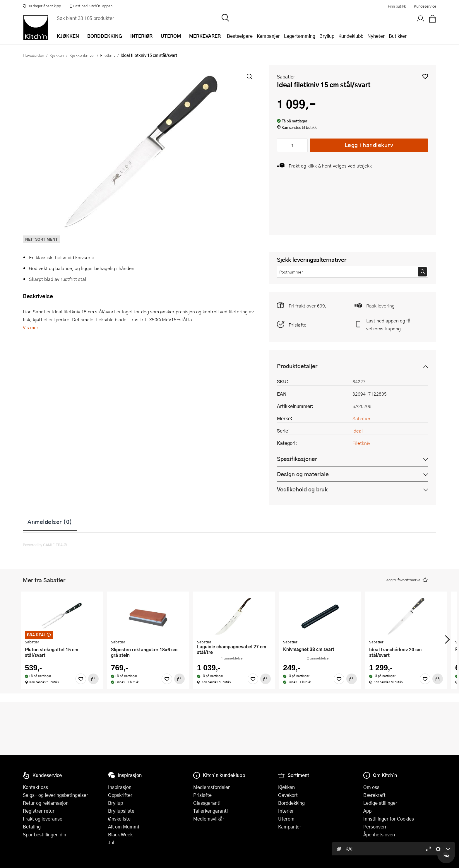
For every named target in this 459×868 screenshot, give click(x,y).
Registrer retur (39, 811)
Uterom (286, 819)
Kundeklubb (351, 36)
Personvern (375, 827)
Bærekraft (374, 795)
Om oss (371, 787)
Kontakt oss (35, 787)
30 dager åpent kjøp (42, 6)
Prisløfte (298, 325)
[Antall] (292, 145)
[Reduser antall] (283, 145)
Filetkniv (108, 55)
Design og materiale (303, 474)
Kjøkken (57, 55)
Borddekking (291, 803)
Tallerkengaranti (210, 811)
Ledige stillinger (380, 803)
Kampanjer (268, 36)
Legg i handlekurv (369, 145)
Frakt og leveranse (43, 819)
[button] (425, 76)
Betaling (32, 827)
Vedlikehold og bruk (302, 489)
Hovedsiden (34, 55)
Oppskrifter (120, 795)
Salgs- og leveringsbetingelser (55, 795)
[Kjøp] (93, 679)
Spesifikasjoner (297, 459)
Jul (111, 842)
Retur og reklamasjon (46, 803)
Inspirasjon (120, 787)
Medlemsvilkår (209, 819)
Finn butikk (397, 6)
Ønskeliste (119, 819)
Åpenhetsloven (379, 834)
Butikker (398, 36)
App (367, 811)
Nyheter (376, 36)
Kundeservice (425, 6)
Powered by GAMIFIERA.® (45, 545)
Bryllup (327, 36)
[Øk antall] (302, 145)
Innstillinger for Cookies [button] (389, 819)
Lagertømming (300, 36)
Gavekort (288, 795)
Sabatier (286, 77)
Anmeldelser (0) (50, 522)
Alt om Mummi (124, 827)
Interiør (286, 811)
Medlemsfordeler (211, 787)
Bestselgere (240, 36)
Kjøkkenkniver (82, 55)
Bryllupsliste (121, 811)
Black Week (120, 834)
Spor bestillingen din (44, 834)
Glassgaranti (207, 803)
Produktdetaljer (297, 366)
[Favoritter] (81, 679)
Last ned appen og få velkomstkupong (388, 324)
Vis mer (31, 327)
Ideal (358, 431)
